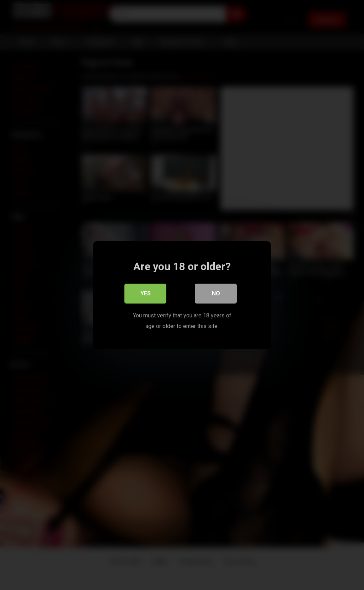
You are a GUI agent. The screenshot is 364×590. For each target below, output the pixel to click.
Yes (146, 293)
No (216, 293)
